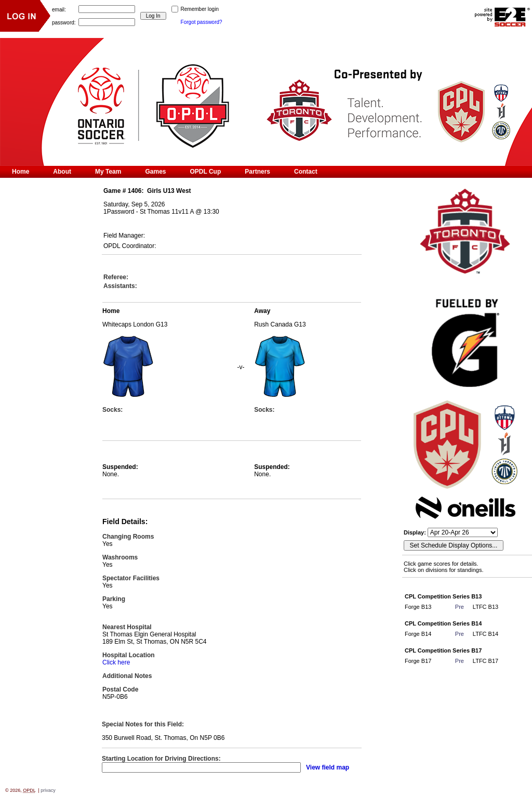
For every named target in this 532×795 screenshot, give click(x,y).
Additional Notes (127, 676)
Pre (460, 607)
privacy (48, 790)
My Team (108, 172)
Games (155, 172)
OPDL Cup (206, 172)
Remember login (200, 9)
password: (64, 22)
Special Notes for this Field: (143, 724)
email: (59, 9)
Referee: (116, 277)
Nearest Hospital (127, 627)
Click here (116, 662)
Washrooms (120, 557)
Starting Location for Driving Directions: (161, 759)
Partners (257, 172)
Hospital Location (129, 655)
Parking (114, 599)
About (62, 172)
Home (21, 172)
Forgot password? (202, 22)
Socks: (112, 410)
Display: (416, 532)
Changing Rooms (128, 537)
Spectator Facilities (131, 578)
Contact (306, 172)
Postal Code (120, 689)
